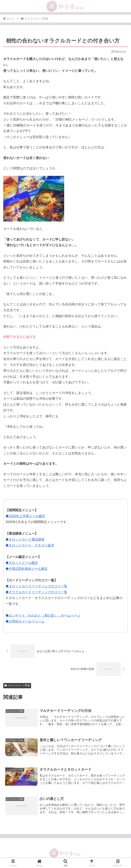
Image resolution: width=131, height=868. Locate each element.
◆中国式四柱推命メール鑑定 (27, 569)
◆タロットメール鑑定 (22, 563)
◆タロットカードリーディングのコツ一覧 (36, 586)
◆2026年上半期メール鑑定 (25, 516)
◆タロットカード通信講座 (25, 539)
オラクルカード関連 (17, 685)
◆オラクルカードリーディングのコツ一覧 (36, 592)
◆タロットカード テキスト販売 (30, 545)
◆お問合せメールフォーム (25, 621)
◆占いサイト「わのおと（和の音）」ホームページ (43, 615)
